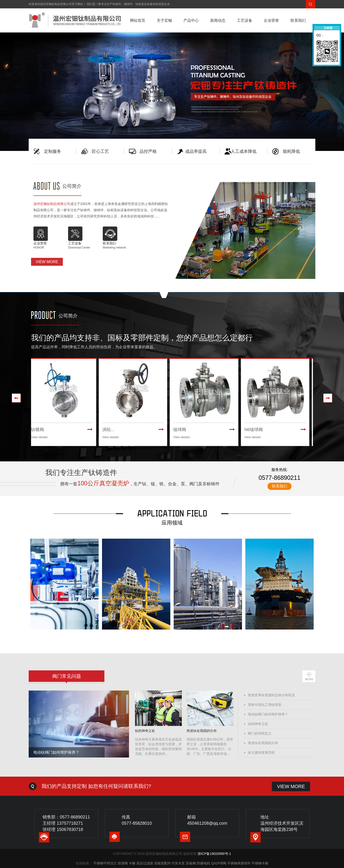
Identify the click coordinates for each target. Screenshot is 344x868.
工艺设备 (245, 20)
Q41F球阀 (219, 863)
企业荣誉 (271, 20)
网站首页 (138, 20)
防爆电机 (204, 863)
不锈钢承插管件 (239, 863)
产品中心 (191, 20)
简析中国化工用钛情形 (265, 705)
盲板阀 (191, 863)
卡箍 (132, 863)
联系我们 (298, 20)
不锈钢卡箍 (260, 863)
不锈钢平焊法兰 (105, 863)
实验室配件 (162, 863)
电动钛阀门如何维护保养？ (268, 714)
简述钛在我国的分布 (263, 743)
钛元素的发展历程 (261, 752)
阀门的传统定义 (260, 733)
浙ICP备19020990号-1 (214, 854)
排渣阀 (123, 863)
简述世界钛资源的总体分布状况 (271, 695)
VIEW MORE (47, 262)
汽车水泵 (178, 863)
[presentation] (16, 398)
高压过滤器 (145, 863)
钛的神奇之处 (258, 724)
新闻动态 (218, 20)
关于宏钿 (164, 20)
